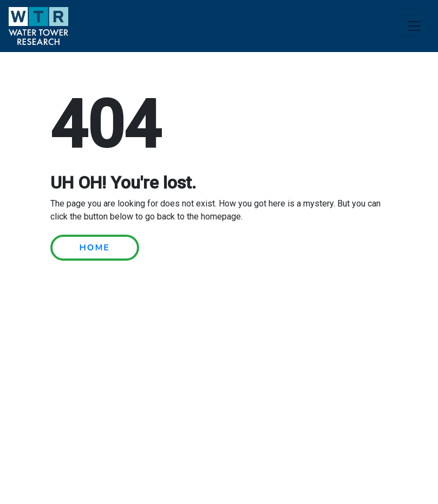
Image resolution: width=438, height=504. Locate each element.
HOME (95, 248)
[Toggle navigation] (414, 26)
